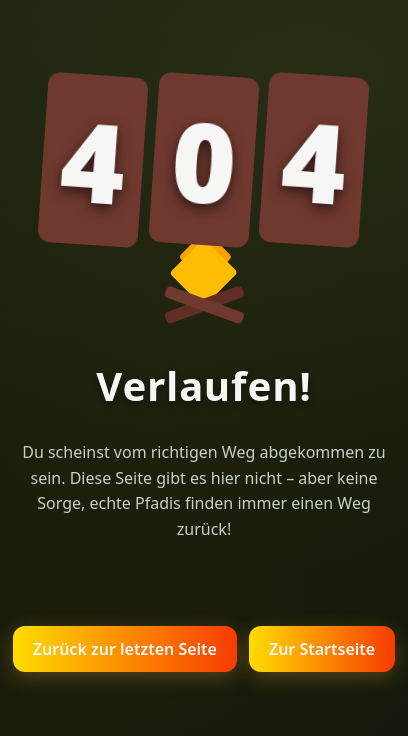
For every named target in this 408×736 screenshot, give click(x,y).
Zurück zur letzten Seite (125, 649)
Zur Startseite (322, 649)
